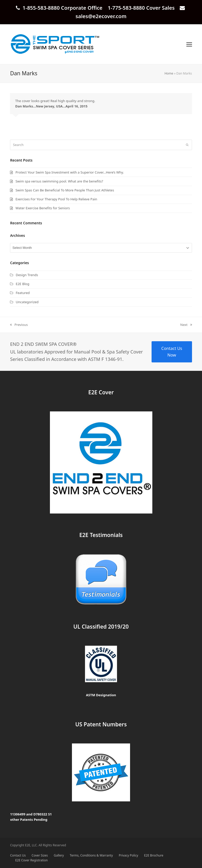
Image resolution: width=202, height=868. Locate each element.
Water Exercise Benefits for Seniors (42, 208)
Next (186, 325)
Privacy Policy (129, 855)
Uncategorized (27, 302)
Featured (23, 293)
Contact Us (18, 855)
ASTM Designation (101, 695)
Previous (19, 325)
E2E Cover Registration (31, 860)
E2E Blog (22, 284)
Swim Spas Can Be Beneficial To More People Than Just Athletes (65, 190)
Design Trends (27, 275)
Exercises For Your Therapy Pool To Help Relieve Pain (56, 199)
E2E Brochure (154, 855)
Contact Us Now (172, 352)
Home (169, 73)
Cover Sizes (40, 855)
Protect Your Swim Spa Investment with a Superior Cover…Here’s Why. (70, 172)
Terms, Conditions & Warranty (91, 855)
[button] (189, 44)
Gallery (59, 855)
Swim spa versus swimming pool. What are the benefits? (59, 181)
